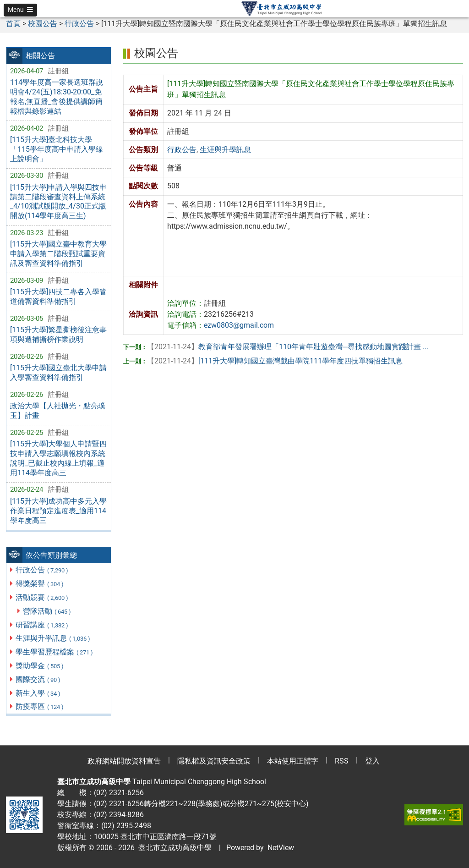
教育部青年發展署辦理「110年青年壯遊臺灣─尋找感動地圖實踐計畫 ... (288, 347)
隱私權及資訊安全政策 (214, 761)
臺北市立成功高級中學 (173, 848)
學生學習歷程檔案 (55, 652)
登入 (372, 761)
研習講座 (42, 625)
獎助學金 (40, 666)
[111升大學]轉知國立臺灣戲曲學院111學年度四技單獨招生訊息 (275, 361)
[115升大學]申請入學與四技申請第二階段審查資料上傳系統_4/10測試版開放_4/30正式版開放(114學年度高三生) (58, 201)
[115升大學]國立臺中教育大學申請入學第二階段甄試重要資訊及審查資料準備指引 (58, 254)
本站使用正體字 (293, 761)
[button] (20, 10)
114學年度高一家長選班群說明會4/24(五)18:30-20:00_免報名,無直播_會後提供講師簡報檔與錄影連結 (57, 96)
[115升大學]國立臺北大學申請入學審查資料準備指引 (58, 373)
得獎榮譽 (40, 584)
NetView (281, 848)
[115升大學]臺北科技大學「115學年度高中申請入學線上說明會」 (57, 149)
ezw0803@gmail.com (239, 325)
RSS (342, 761)
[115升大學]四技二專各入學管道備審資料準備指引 (58, 297)
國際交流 (38, 679)
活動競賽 (42, 597)
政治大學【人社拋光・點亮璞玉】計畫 (58, 411)
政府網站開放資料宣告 (124, 761)
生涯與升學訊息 (53, 638)
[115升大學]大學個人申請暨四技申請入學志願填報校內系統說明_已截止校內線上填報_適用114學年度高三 (58, 458)
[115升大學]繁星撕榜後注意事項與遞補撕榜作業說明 (58, 335)
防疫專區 (40, 706)
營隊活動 (47, 611)
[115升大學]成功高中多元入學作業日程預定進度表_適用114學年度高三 (58, 511)
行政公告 (42, 570)
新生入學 (38, 693)
